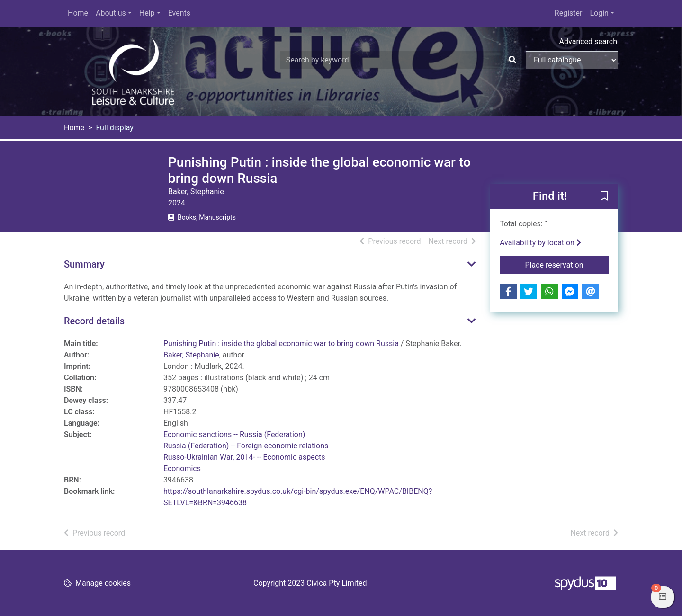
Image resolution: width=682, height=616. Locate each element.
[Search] (512, 60)
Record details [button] (94, 321)
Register (569, 13)
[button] (604, 197)
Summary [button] (84, 264)
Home (78, 13)
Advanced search (588, 41)
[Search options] (572, 60)
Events (179, 13)
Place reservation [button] (567, 264)
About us (111, 13)
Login (599, 13)
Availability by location (540, 243)
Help (147, 13)
